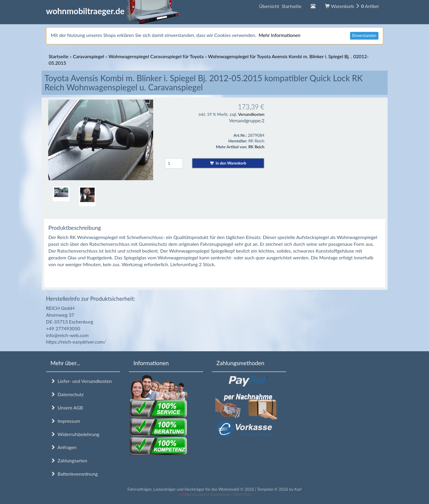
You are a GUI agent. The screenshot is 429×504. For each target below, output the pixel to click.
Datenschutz (67, 394)
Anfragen (64, 447)
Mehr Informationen (280, 35)
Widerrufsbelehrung (75, 434)
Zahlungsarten (69, 460)
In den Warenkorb (228, 163)
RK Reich (256, 147)
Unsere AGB (67, 408)
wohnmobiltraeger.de (113, 11)
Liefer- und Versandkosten (81, 381)
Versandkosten (251, 114)
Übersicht (280, 6)
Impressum (65, 421)
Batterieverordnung (74, 474)
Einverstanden (364, 35)
